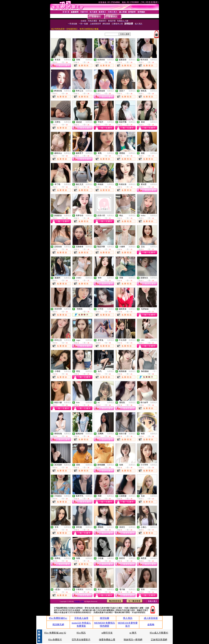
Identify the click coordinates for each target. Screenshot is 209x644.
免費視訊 (67, 60)
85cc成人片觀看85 (159, 633)
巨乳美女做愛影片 (81, 640)
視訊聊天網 (58, 625)
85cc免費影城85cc (58, 618)
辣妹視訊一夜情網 (133, 640)
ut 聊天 (133, 633)
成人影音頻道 (151, 618)
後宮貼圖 (105, 618)
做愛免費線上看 (107, 640)
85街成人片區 (79, 601)
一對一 (90, 309)
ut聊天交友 (107, 633)
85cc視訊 (81, 633)
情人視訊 (128, 618)
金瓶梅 (151, 625)
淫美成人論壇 (81, 618)
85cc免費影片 (55, 640)
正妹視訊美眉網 (159, 640)
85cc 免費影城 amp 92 (55, 633)
